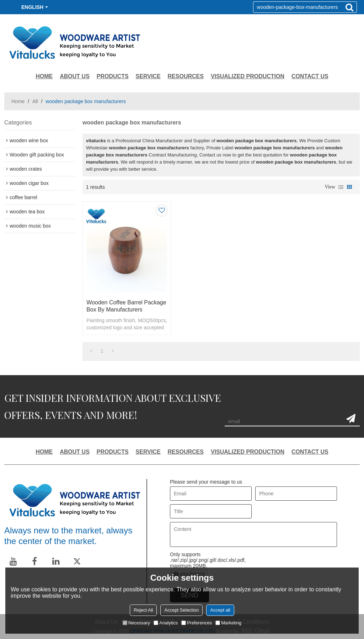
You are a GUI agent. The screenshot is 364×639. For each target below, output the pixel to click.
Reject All (143, 610)
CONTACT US (310, 76)
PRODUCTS (113, 76)
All (35, 101)
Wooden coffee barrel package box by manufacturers (126, 306)
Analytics (166, 623)
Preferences (197, 623)
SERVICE (148, 76)
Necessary (136, 623)
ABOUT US (75, 76)
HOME (44, 76)
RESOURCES (186, 76)
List (341, 187)
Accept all (220, 610)
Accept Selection (181, 610)
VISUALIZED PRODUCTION (248, 76)
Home (18, 101)
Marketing (228, 623)
